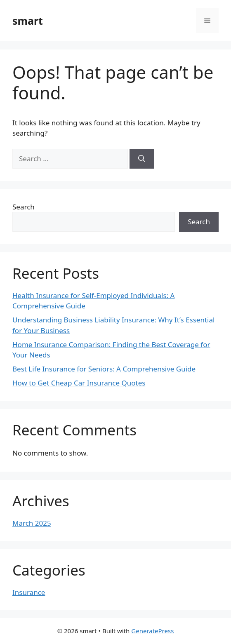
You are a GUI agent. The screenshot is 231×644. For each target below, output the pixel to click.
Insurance (29, 592)
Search (24, 207)
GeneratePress (152, 631)
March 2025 (32, 523)
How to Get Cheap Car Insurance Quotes (79, 383)
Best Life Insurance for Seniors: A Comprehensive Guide (104, 369)
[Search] (142, 159)
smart (28, 21)
